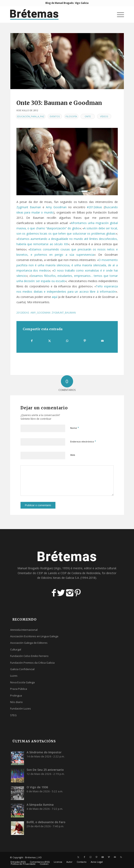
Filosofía (71, 116)
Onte (88, 116)
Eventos (55, 116)
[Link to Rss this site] (121, 857)
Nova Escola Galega (22, 682)
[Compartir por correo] (103, 341)
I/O (40, 857)
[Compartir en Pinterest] (85, 341)
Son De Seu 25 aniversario (45, 770)
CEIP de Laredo (47, 573)
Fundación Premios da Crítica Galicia (32, 663)
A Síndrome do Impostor (44, 752)
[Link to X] (78, 857)
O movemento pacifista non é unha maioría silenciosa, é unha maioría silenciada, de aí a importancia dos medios (67, 265)
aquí (55, 297)
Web (73, 455)
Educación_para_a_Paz (31, 116)
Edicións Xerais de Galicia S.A (60, 578)
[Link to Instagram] (91, 857)
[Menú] (118, 14)
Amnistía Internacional (24, 630)
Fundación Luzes (21, 708)
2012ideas (23, 313)
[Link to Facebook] (84, 857)
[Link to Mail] (115, 857)
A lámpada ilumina (40, 805)
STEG (13, 715)
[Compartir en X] (50, 341)
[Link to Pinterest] (97, 857)
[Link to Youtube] (103, 857)
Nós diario (16, 702)
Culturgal (16, 649)
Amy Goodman (56, 207)
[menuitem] (118, 14)
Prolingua (16, 695)
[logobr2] (56, 14)
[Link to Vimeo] (109, 857)
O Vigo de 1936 (37, 787)
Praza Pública (19, 689)
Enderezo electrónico (83, 441)
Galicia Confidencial (22, 669)
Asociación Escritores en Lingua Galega (34, 636)
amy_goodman (40, 313)
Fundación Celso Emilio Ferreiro (29, 656)
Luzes (14, 676)
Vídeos (104, 116)
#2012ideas (95, 207)
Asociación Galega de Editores (29, 643)
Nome (75, 428)
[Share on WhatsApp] (67, 341)
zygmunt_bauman (64, 313)
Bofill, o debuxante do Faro (46, 822)
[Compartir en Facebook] (32, 341)
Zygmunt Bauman (29, 207)
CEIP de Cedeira (71, 573)
